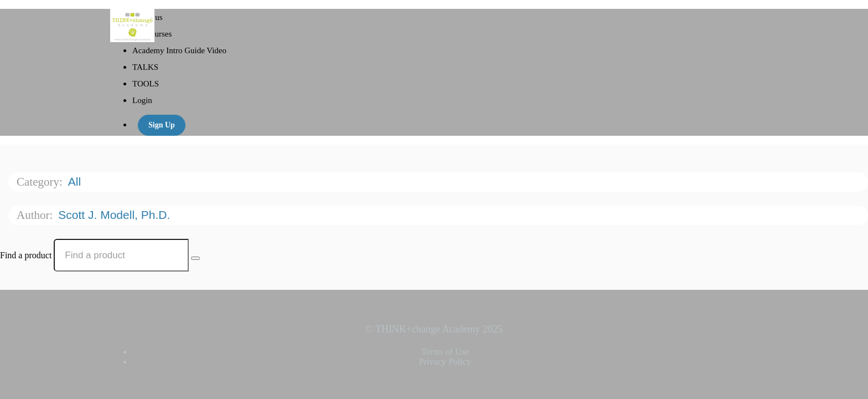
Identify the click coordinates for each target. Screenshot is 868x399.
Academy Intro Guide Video (179, 50)
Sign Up (162, 125)
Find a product (26, 255)
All (76, 181)
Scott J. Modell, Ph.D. (116, 215)
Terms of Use (445, 352)
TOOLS (146, 84)
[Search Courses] (195, 258)
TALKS (145, 67)
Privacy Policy (445, 362)
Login (142, 100)
